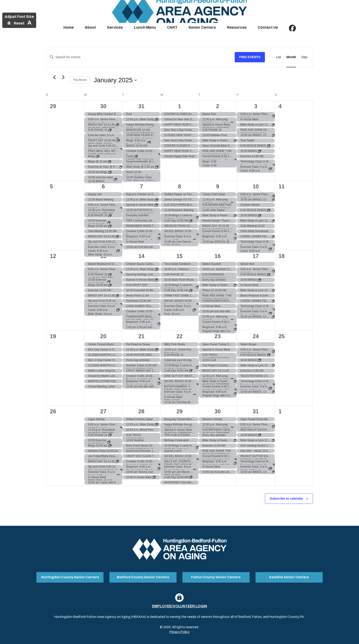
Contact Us (268, 27)
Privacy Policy (179, 629)
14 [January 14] (141, 256)
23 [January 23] (218, 336)
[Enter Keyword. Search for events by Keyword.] (140, 57)
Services (115, 27)
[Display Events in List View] (278, 57)
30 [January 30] (218, 411)
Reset (19, 23)
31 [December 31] (141, 106)
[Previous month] (54, 77)
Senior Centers (202, 27)
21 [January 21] (141, 336)
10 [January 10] (256, 186)
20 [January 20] (103, 336)
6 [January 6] (103, 186)
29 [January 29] (180, 411)
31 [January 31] (256, 411)
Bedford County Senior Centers (143, 576)
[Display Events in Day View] (304, 57)
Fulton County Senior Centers (216, 576)
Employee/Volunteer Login (179, 603)
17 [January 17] (256, 256)
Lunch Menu (145, 27)
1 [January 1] (179, 106)
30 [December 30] (103, 106)
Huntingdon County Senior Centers (70, 576)
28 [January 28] (141, 411)
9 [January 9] (218, 186)
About (90, 27)
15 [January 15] (180, 256)
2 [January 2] (218, 106)
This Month (80, 80)
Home (69, 27)
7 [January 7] (141, 186)
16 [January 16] (218, 256)
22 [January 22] (180, 336)
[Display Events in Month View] (291, 57)
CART (172, 27)
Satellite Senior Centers (289, 576)
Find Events (250, 57)
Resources (237, 27)
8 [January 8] (179, 186)
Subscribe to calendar (286, 499)
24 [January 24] (256, 336)
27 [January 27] (103, 411)
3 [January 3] (256, 106)
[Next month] (63, 77)
